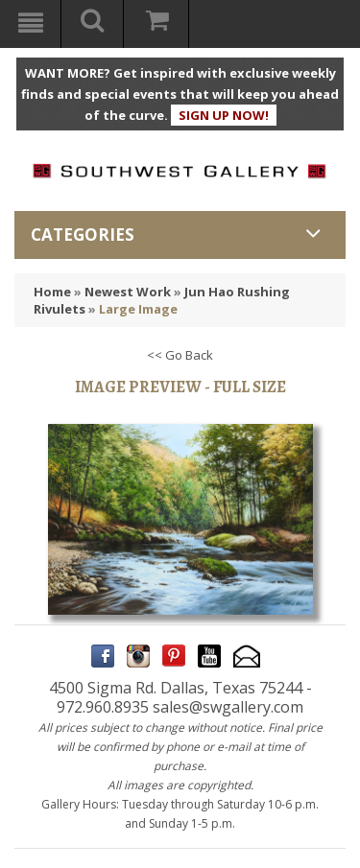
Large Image (138, 309)
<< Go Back (180, 355)
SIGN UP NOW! (224, 115)
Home (52, 292)
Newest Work (128, 292)
